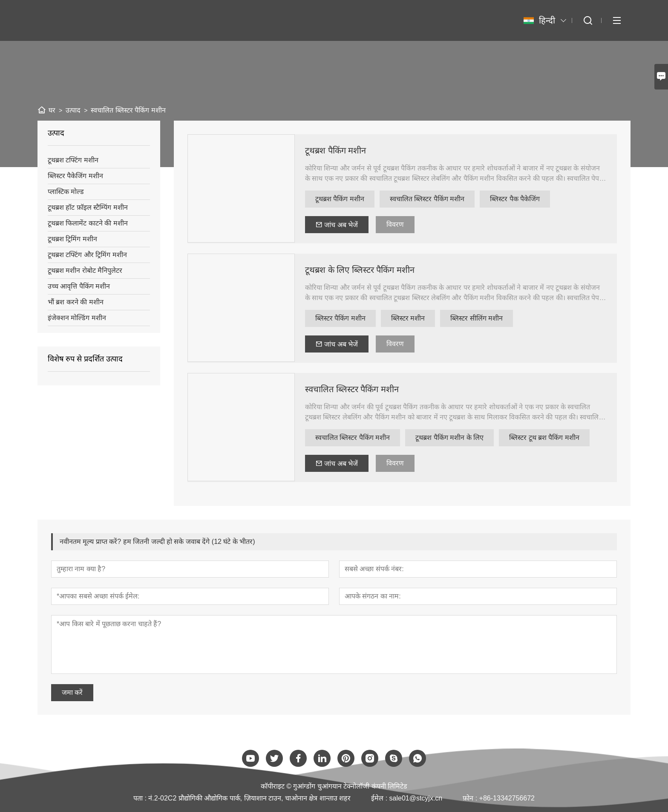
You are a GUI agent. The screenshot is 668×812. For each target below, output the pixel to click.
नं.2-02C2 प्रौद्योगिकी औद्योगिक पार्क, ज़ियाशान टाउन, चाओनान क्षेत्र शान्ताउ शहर (249, 798)
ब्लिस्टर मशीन (408, 318)
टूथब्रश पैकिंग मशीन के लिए (449, 438)
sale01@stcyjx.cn (416, 798)
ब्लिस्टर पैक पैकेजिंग (515, 199)
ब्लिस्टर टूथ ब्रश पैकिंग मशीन (544, 438)
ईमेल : (380, 798)
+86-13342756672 (507, 798)
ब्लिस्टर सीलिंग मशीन (477, 318)
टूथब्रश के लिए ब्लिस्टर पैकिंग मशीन (360, 270)
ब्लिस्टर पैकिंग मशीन (340, 318)
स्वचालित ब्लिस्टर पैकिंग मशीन (427, 199)
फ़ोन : (471, 798)
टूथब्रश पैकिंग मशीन (335, 150)
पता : (141, 798)
